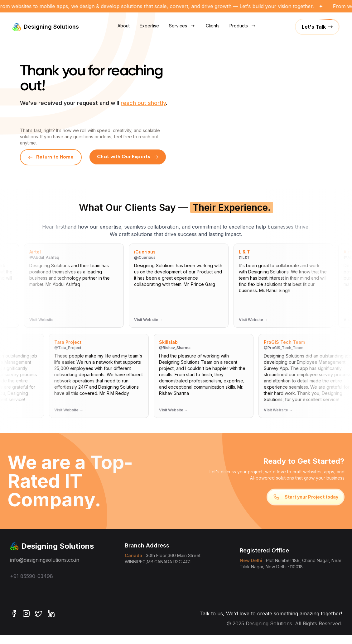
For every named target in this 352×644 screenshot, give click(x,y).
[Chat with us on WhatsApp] (128, 157)
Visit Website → (44, 320)
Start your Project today (306, 497)
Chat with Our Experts (128, 157)
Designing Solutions (46, 27)
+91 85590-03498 (31, 576)
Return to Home (51, 157)
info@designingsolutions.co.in (45, 560)
